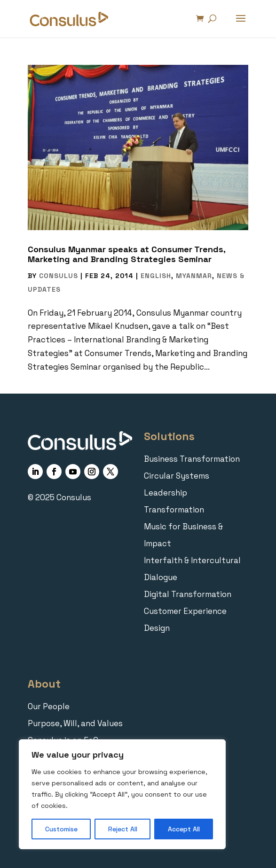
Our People (49, 706)
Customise (61, 829)
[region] (122, 794)
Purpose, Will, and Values (75, 723)
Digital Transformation (188, 594)
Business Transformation (192, 459)
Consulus (59, 276)
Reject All (123, 829)
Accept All (184, 829)
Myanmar (194, 276)
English (156, 276)
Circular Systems (177, 476)
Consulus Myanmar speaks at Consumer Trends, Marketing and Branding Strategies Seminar (126, 254)
